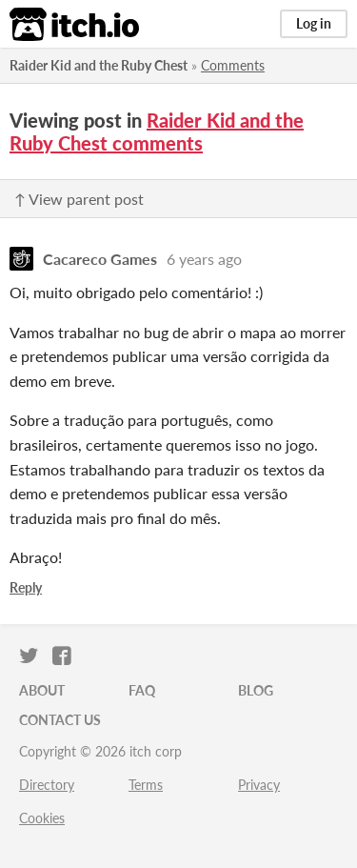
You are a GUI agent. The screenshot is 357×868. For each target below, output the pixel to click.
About (42, 690)
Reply (26, 587)
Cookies (42, 818)
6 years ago (204, 259)
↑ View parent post (79, 199)
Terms (146, 785)
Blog (256, 690)
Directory (47, 785)
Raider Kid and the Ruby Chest (99, 65)
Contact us (60, 720)
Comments (233, 65)
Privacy (259, 785)
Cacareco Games (100, 259)
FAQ (142, 690)
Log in (314, 23)
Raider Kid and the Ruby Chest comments (157, 131)
